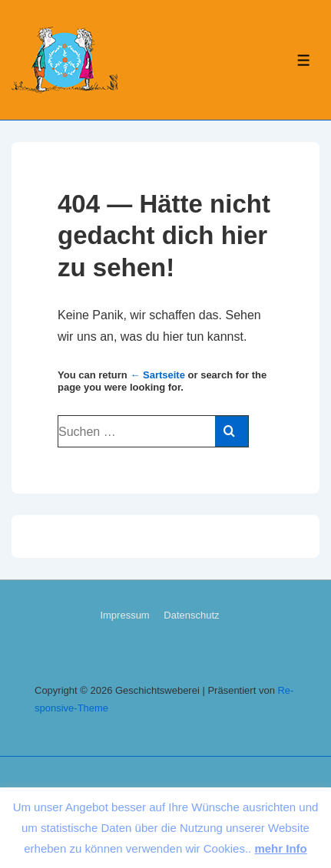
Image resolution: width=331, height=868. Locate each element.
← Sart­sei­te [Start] (157, 375)
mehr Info (280, 848)
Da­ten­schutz (191, 615)
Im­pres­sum (124, 615)
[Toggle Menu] (304, 60)
